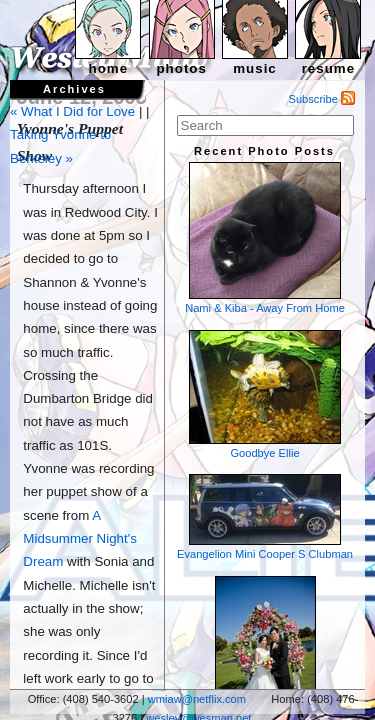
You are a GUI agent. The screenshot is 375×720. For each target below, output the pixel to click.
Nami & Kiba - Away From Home (265, 238)
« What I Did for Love (72, 111)
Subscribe (322, 99)
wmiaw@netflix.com (197, 699)
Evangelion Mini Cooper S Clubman (265, 517)
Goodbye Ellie (265, 394)
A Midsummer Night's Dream (80, 539)
